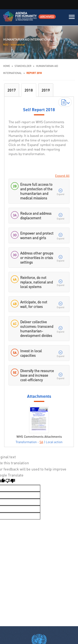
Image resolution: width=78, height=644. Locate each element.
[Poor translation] (10, 481)
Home (7, 66)
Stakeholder (23, 66)
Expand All (62, 176)
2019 (46, 90)
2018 (29, 90)
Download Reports (65, 102)
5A (41, 442)
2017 (12, 90)
